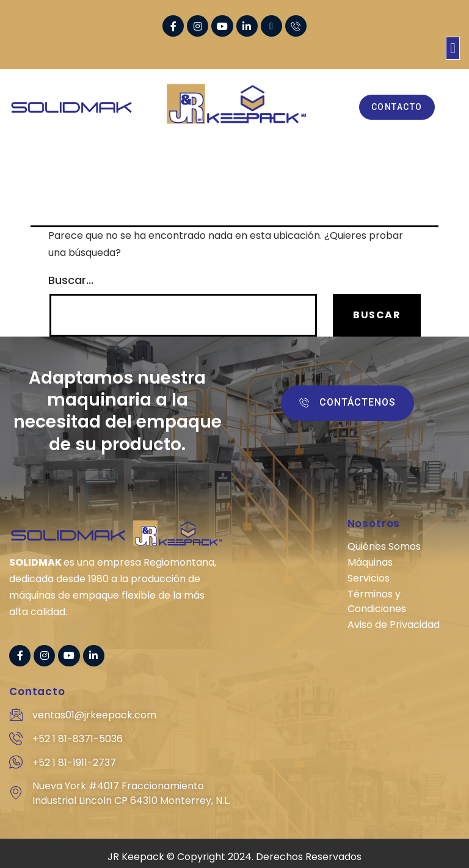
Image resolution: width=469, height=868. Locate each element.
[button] (453, 48)
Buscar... (71, 280)
